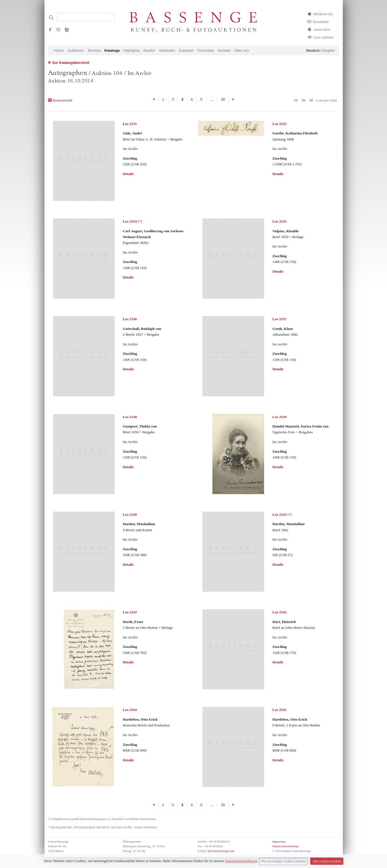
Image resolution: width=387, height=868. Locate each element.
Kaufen (149, 50)
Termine (94, 50)
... (211, 99)
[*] (133, 221)
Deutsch (313, 50)
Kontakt (224, 50)
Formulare (206, 50)
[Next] (233, 100)
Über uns (241, 50)
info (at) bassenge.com (221, 851)
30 (303, 100)
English (329, 50)
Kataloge (112, 50)
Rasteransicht (60, 100)
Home (59, 50)
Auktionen (76, 50)
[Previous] (154, 100)
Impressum (279, 842)
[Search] (86, 17)
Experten (186, 50)
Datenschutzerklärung (285, 846)
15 (296, 100)
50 (311, 100)
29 (223, 99)
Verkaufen (167, 50)
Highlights (132, 50)
